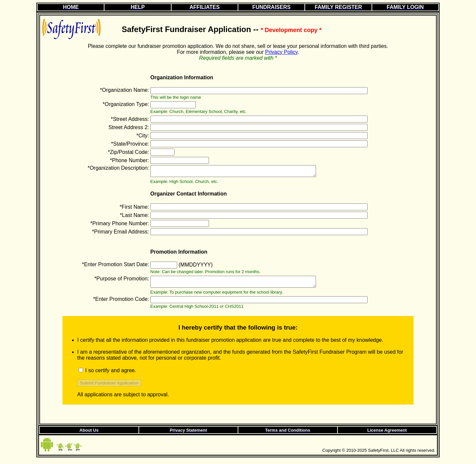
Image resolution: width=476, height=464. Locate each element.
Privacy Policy (281, 52)
